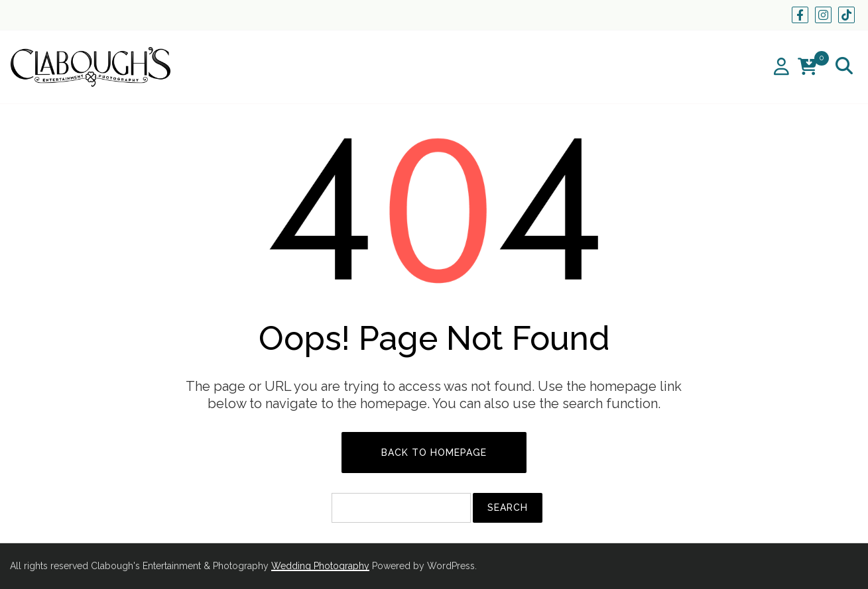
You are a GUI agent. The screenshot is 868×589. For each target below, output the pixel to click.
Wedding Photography (320, 566)
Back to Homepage (434, 453)
